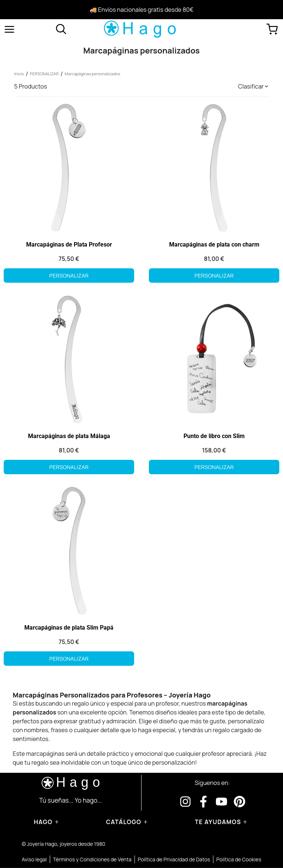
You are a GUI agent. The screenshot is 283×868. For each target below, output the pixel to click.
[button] (253, 86)
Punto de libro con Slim (214, 436)
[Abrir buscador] (61, 29)
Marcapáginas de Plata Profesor (69, 244)
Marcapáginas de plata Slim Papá (69, 628)
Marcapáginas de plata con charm (214, 244)
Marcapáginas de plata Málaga (69, 436)
